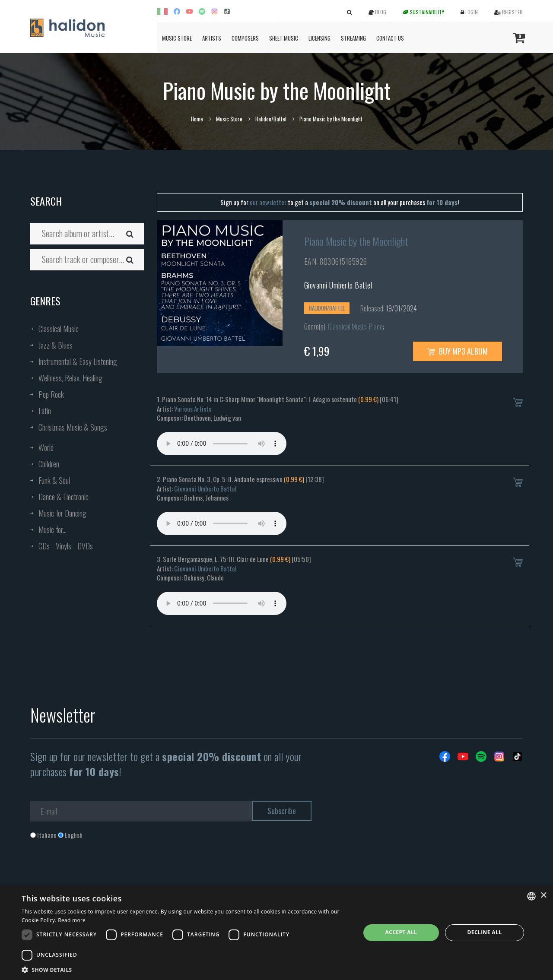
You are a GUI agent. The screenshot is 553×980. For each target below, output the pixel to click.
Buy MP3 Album (458, 351)
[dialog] (276, 933)
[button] (186, 969)
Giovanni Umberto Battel (338, 285)
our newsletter (268, 202)
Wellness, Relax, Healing (70, 378)
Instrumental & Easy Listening (78, 362)
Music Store (177, 38)
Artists (212, 38)
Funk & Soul (54, 480)
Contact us (390, 38)
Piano (376, 327)
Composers (245, 38)
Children (49, 464)
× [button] (543, 896)
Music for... (52, 530)
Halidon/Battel (271, 119)
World (46, 447)
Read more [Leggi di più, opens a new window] (72, 920)
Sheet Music (284, 38)
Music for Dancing (62, 513)
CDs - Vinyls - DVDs (66, 546)
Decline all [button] (485, 932)
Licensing (319, 38)
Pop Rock (51, 394)
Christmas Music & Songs (73, 427)
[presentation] (96, 875)
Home (197, 119)
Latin (45, 411)
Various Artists (193, 409)
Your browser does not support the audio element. (222, 444)
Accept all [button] (401, 932)
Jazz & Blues (56, 345)
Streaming (353, 38)
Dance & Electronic (64, 497)
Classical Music (59, 329)
